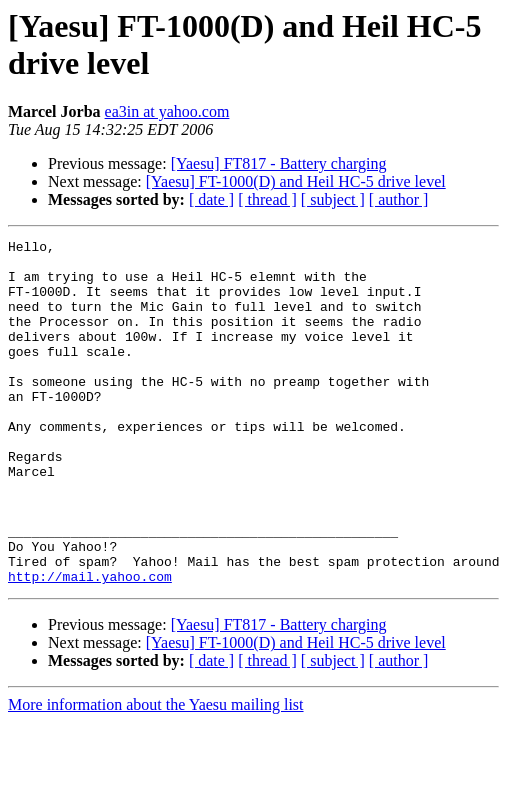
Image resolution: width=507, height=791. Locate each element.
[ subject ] (333, 199)
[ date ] (211, 199)
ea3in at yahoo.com (167, 111)
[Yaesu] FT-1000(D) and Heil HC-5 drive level (296, 181)
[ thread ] (267, 199)
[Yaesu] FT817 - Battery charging (279, 163)
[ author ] (399, 199)
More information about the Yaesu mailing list (156, 773)
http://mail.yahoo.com (90, 645)
